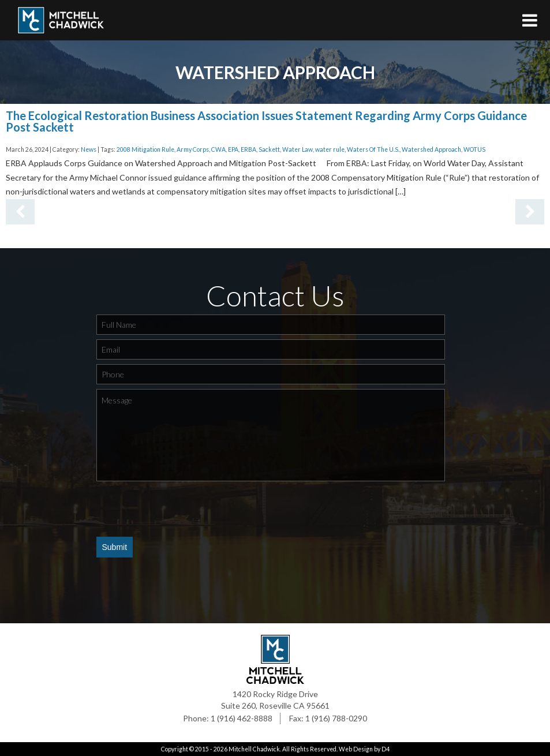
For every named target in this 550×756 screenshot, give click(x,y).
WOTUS (474, 149)
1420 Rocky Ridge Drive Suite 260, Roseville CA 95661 (275, 700)
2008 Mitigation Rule (145, 149)
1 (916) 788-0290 (336, 718)
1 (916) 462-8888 (242, 718)
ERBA (248, 149)
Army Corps (193, 149)
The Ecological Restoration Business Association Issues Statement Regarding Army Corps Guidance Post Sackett (266, 121)
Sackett (269, 149)
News (89, 149)
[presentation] (184, 508)
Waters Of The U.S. (373, 149)
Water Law (298, 149)
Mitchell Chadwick (254, 749)
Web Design (356, 749)
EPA (233, 149)
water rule (330, 149)
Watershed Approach (431, 149)
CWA (218, 149)
